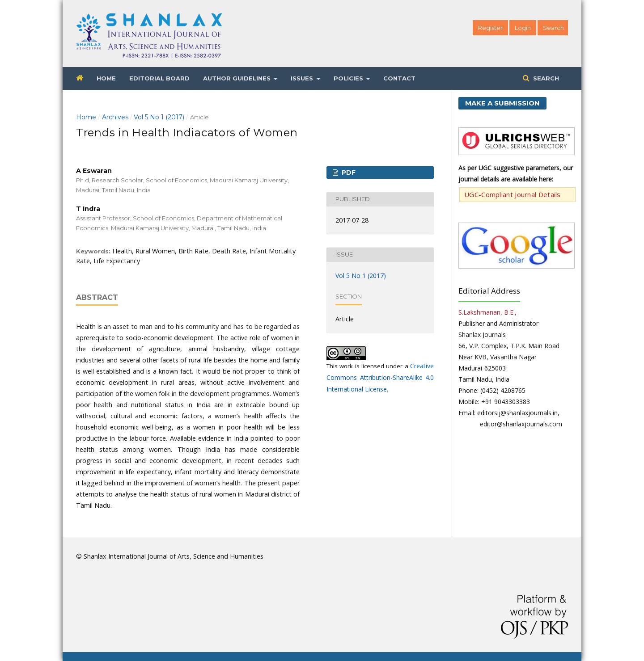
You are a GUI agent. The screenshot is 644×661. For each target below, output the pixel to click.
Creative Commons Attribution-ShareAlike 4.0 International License (380, 377)
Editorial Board (159, 78)
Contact (399, 78)
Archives (115, 117)
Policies (349, 78)
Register (490, 28)
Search (545, 78)
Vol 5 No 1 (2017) (159, 117)
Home (106, 78)
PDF (348, 173)
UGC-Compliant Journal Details (513, 194)
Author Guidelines (238, 78)
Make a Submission (502, 103)
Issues (303, 78)
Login (523, 28)
